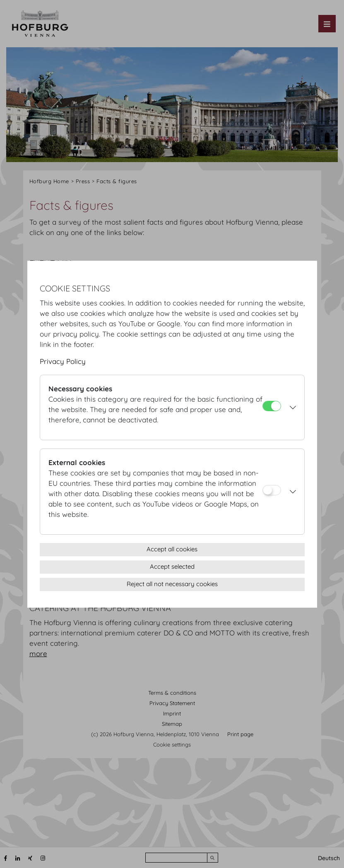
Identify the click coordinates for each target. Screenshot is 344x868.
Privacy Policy (63, 361)
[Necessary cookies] (272, 406)
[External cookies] (272, 490)
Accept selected (172, 566)
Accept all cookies (172, 549)
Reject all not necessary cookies (172, 584)
